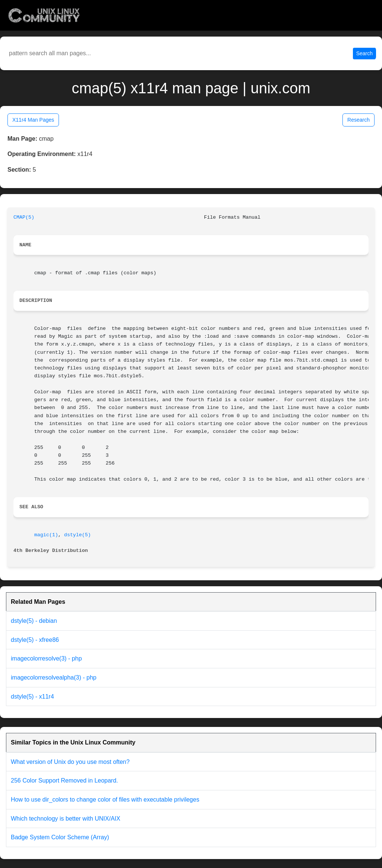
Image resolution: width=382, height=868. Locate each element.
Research (358, 120)
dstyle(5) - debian (34, 621)
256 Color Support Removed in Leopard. (64, 780)
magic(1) (46, 535)
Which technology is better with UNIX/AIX (65, 819)
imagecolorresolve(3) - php (46, 658)
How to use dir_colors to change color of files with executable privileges (105, 800)
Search (364, 53)
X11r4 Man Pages (33, 120)
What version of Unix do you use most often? (70, 762)
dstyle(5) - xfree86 (35, 640)
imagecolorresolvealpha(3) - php (54, 677)
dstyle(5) (78, 535)
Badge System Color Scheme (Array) (60, 837)
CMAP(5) (24, 217)
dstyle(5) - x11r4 (32, 697)
